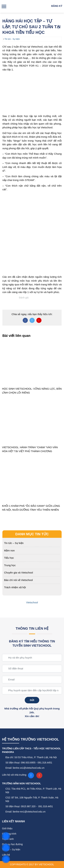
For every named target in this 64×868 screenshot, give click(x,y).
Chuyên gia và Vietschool (19, 573)
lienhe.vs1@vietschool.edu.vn (29, 768)
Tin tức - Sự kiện (12, 39)
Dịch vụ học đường (12, 844)
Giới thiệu (7, 828)
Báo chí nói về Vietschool (18, 580)
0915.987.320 (28, 806)
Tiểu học (9, 558)
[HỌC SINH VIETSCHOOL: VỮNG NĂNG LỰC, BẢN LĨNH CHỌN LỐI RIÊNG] (32, 363)
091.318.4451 (45, 763)
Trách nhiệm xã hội (15, 587)
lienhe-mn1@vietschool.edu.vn (29, 812)
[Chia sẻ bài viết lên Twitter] (32, 320)
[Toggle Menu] (4, 6)
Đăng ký (57, 6)
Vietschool (32, 602)
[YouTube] (39, 775)
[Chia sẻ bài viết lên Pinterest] (39, 320)
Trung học (10, 565)
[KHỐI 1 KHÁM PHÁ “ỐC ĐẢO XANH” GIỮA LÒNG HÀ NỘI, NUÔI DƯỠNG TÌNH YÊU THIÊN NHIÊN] (32, 480)
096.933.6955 (28, 763)
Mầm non (9, 550)
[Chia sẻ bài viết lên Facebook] (25, 320)
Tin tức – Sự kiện (14, 543)
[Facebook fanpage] (31, 775)
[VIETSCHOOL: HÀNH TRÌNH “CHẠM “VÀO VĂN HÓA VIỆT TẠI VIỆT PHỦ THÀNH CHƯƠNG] (32, 421)
